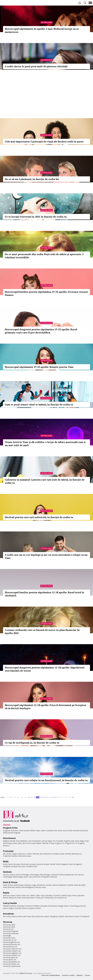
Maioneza (13, 898)
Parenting (74, 906)
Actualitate (8, 914)
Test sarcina (79, 875)
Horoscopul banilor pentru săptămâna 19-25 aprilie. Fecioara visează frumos (46, 293)
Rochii (9, 854)
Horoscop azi (8, 929)
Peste (24, 895)
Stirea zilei (22, 916)
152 (35, 797)
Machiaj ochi (76, 854)
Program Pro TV (71, 843)
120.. (18, 797)
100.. (11, 797)
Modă (6, 861)
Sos (28, 895)
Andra (15, 843)
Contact (87, 975)
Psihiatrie (53, 877)
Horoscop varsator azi (12, 955)
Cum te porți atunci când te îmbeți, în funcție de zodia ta (39, 404)
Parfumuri (22, 854)
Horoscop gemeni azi (11, 942)
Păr (4, 854)
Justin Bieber (37, 843)
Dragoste (7, 831)
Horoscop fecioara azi (12, 944)
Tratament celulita (10, 856)
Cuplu (38, 831)
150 (29, 797)
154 (41, 797)
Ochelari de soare (18, 866)
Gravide (18, 908)
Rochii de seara (14, 864)
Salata (32, 895)
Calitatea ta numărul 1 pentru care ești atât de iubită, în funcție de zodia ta (45, 481)
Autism (38, 908)
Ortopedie (45, 877)
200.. (73, 797)
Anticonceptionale (66, 875)
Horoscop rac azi (10, 940)
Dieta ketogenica (28, 887)
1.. (8, 797)
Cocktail (63, 895)
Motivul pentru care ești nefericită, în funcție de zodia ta (39, 517)
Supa (43, 895)
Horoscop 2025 (9, 927)
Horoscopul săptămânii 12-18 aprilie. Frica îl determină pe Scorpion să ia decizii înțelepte (46, 707)
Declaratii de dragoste (12, 833)
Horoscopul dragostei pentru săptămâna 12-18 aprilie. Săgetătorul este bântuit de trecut (45, 669)
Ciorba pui (39, 898)
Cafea (38, 895)
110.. (15, 797)
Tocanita (56, 895)
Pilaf (19, 898)
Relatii (33, 831)
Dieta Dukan (19, 885)
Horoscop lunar (9, 938)
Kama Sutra (62, 831)
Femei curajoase (28, 908)
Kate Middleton (22, 841)
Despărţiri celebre (57, 916)
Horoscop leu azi (10, 960)
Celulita (68, 854)
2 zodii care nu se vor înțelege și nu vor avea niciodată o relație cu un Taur (46, 556)
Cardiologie (8, 877)
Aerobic (49, 885)
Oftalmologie (18, 877)
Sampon (56, 854)
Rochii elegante (62, 864)
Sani (41, 854)
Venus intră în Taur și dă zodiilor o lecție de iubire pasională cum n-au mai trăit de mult (46, 444)
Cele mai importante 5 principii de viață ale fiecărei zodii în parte (44, 141)
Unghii (14, 854)
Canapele (44, 906)
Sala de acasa (41, 887)
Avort (26, 877)
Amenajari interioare (25, 906)
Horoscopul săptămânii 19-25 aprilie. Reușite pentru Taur (39, 367)
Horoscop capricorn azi (12, 949)
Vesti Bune (69, 916)
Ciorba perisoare (28, 898)
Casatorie (50, 831)
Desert (6, 898)
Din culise (7, 916)
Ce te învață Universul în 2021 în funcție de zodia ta (36, 217)
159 (55, 797)
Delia (20, 843)
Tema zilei (31, 916)
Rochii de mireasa (28, 864)
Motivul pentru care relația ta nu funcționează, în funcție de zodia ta (46, 780)
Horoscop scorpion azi (12, 951)
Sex (56, 831)
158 (52, 797)
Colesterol (55, 875)
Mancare (6, 895)
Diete (5, 885)
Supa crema (72, 895)
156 (47, 797)
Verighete (7, 866)
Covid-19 (77, 916)
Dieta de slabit (80, 885)
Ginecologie (34, 875)
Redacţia (80, 975)
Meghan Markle (9, 841)
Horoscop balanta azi (11, 962)
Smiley (9, 843)
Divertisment (9, 838)
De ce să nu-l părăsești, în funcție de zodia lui (32, 179)
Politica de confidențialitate (51, 975)
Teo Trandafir (58, 841)
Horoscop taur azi (10, 946)
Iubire (43, 831)
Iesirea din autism (42, 916)
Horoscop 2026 (9, 925)
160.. (59, 797)
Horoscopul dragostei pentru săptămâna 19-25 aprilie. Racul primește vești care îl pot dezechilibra (41, 331)
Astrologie (46, 22)
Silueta (18, 887)
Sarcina (6, 875)
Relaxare (28, 885)
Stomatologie (45, 875)
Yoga (34, 885)
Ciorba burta (49, 898)
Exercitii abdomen (60, 885)
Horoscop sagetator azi (12, 953)
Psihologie (25, 875)
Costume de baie (43, 864)
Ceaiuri (12, 875)
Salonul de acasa (25, 856)
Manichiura (48, 854)
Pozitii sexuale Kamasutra (78, 831)
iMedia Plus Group (26, 973)
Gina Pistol (27, 843)
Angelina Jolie (69, 841)
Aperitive (81, 895)
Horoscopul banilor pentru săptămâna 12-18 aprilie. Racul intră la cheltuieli (44, 594)
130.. (22, 797)
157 (50, 797)
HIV (39, 877)
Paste (13, 895)
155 (44, 797)
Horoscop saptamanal (12, 966)
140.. (25, 797)
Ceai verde (33, 877)
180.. (66, 797)
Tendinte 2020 (32, 866)
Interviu (14, 916)
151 (32, 797)
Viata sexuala (24, 831)
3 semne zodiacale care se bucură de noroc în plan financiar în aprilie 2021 (42, 631)
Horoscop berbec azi (11, 964)
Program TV (59, 843)
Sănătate (7, 872)
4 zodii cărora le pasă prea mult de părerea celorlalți (36, 66)
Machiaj (36, 854)
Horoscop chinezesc (11, 933)
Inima (18, 875)
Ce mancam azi (61, 898)
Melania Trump (48, 843)
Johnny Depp (47, 841)
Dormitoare (53, 906)
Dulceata (49, 895)
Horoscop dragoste (11, 931)
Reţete (6, 893)
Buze (62, 854)
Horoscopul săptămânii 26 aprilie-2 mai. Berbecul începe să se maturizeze (42, 30)
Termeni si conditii (68, 975)
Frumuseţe (8, 851)
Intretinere (41, 885)
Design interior (64, 906)
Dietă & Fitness (10, 882)
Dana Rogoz (80, 841)
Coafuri (29, 854)
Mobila (37, 906)
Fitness (11, 885)
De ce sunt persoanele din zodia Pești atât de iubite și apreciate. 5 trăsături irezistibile (44, 256)
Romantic (15, 831)
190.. (70, 797)
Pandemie (85, 916)
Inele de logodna (75, 864)
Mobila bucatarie (10, 906)
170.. (62, 797)
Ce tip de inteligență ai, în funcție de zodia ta (32, 743)
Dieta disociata (9, 887)
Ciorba (18, 895)
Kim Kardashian (35, 841)
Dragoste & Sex (10, 828)
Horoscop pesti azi (10, 957)
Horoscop (8, 922)
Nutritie (70, 885)
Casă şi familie (10, 903)
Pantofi (53, 864)
